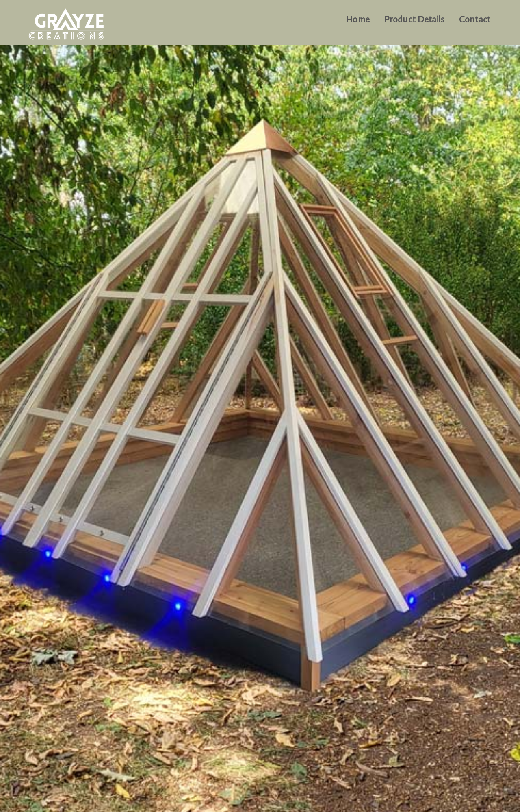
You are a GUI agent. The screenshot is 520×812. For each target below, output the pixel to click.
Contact (475, 20)
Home (358, 20)
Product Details (414, 20)
